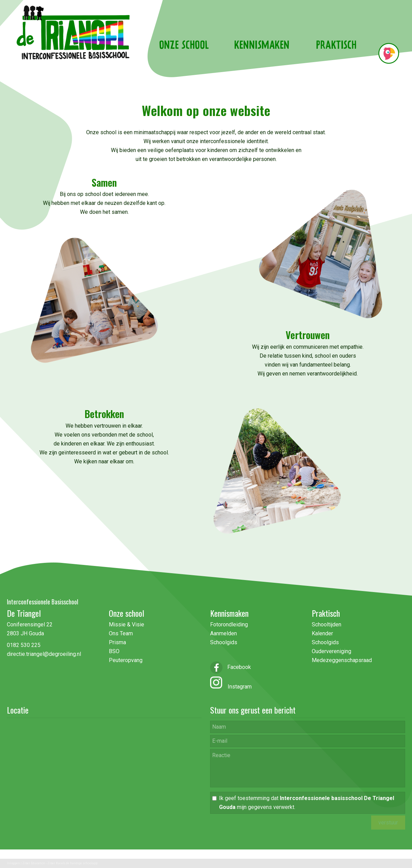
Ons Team (121, 633)
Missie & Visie (127, 624)
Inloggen (13, 863)
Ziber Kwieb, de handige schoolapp (72, 863)
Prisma (117, 642)
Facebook (231, 667)
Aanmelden (224, 633)
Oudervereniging (331, 651)
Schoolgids (224, 642)
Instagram (237, 687)
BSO (114, 651)
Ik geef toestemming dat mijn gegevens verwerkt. (307, 803)
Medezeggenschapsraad (342, 660)
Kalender (322, 633)
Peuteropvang (126, 660)
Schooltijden (327, 624)
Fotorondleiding (229, 624)
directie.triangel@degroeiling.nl (44, 654)
